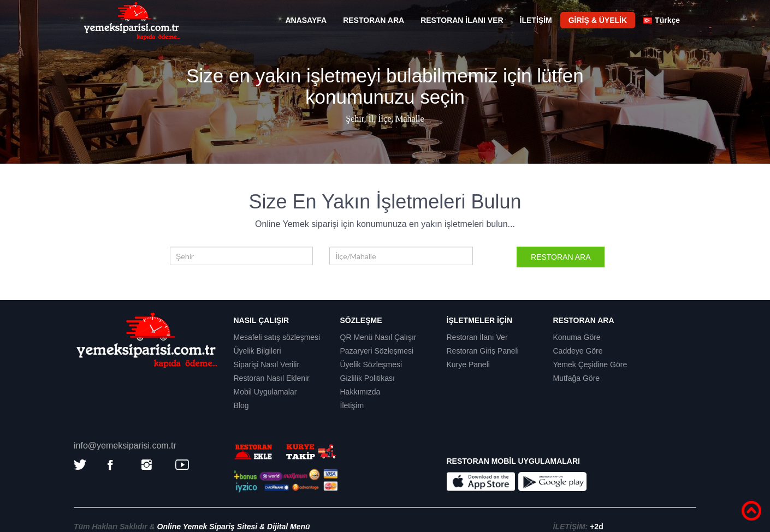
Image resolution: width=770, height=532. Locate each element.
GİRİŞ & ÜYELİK (598, 20)
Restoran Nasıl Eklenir (272, 378)
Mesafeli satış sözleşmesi (277, 337)
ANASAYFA (306, 20)
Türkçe (662, 20)
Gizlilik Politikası (368, 378)
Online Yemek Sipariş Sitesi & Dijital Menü (234, 527)
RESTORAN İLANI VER (462, 20)
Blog (241, 405)
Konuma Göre (577, 337)
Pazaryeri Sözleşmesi (377, 351)
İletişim (352, 405)
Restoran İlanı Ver (477, 337)
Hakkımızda (360, 392)
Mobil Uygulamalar (265, 392)
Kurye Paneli (468, 364)
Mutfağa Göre (577, 378)
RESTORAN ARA (374, 20)
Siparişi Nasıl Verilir (267, 364)
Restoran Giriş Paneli (483, 351)
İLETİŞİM (536, 20)
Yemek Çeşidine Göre (590, 364)
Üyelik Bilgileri (257, 351)
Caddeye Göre (578, 351)
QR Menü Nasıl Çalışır (378, 337)
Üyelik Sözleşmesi (371, 364)
